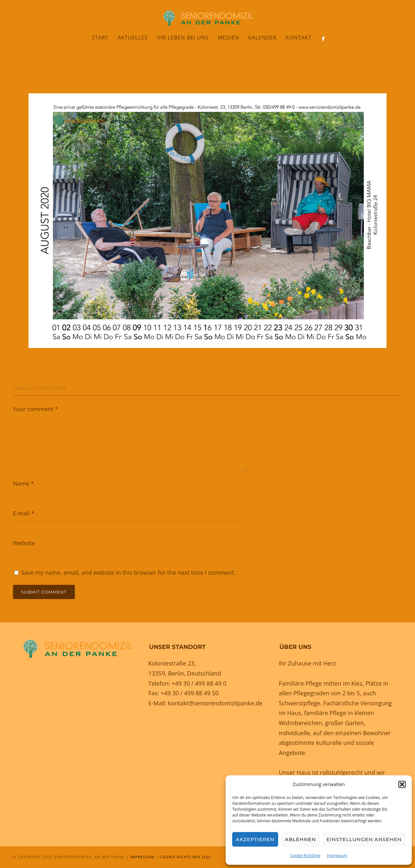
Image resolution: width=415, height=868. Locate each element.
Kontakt (298, 38)
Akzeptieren (255, 839)
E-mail (24, 513)
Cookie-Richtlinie (305, 856)
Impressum (337, 856)
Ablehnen (301, 839)
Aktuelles (133, 38)
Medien (228, 38)
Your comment (36, 409)
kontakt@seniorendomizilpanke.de (215, 703)
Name (24, 483)
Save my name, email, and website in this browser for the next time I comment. (128, 573)
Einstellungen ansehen (364, 839)
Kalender (263, 38)
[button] (402, 784)
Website (24, 543)
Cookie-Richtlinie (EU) (185, 857)
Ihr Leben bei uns (183, 38)
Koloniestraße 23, (172, 663)
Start (100, 38)
